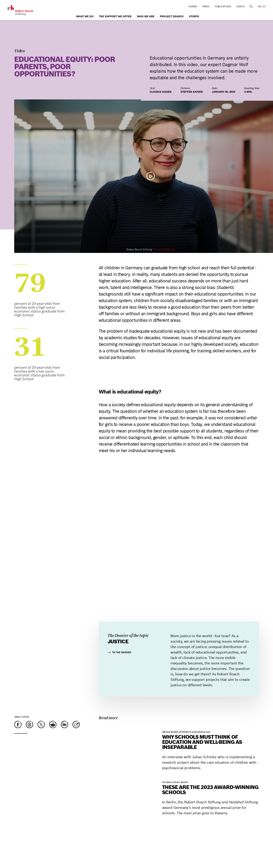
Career (193, 6)
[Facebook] (18, 725)
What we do (85, 16)
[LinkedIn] (64, 725)
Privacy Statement (164, 249)
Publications (223, 6)
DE (259, 6)
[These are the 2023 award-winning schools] (126, 777)
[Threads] (30, 725)
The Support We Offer (115, 16)
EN (264, 6)
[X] (41, 725)
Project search (172, 16)
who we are (146, 16)
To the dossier (119, 652)
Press (206, 6)
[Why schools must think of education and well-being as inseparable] (126, 726)
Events (241, 6)
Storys (194, 16)
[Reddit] (53, 725)
